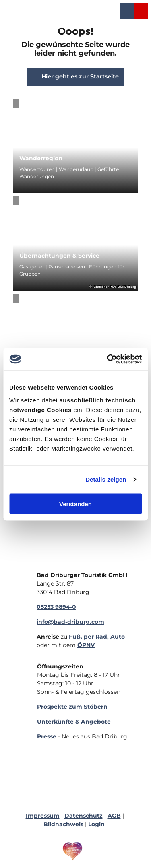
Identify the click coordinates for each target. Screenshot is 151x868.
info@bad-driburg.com (70, 622)
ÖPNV (86, 645)
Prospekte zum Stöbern (72, 707)
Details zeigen (106, 479)
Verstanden (75, 504)
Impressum (43, 816)
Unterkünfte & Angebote (74, 722)
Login (96, 824)
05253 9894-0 (56, 607)
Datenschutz (84, 816)
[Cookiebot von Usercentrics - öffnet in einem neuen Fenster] (108, 359)
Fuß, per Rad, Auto (97, 637)
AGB (114, 816)
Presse (47, 736)
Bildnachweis (63, 824)
